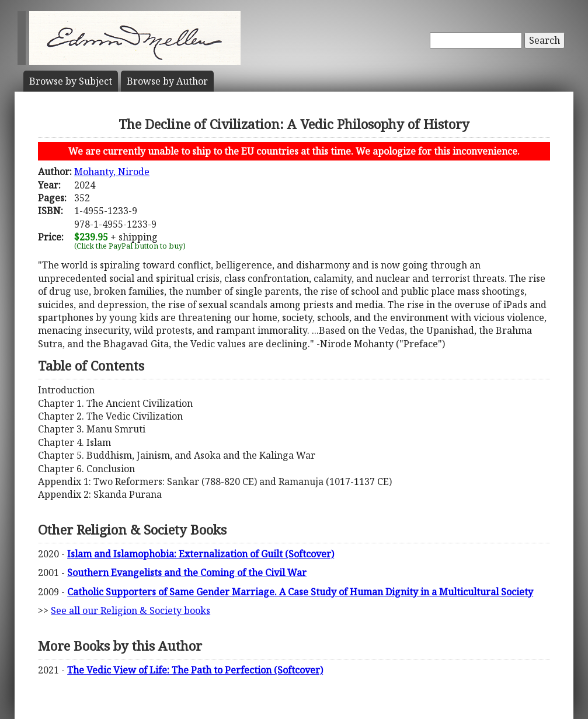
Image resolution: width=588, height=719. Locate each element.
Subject (71, 81)
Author (167, 81)
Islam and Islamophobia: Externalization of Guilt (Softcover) (201, 554)
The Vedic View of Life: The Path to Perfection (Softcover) (195, 670)
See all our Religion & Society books (131, 610)
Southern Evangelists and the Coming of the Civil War (187, 573)
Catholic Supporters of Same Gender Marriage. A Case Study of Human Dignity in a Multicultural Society (300, 592)
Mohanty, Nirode (112, 172)
